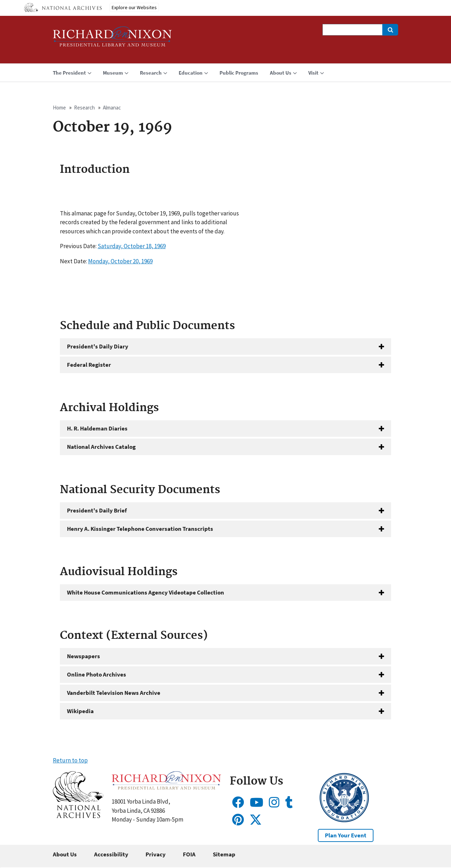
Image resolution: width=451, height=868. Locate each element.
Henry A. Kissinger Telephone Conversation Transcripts (140, 529)
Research (84, 108)
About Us (65, 854)
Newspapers (84, 656)
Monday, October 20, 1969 (120, 261)
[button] (78, 816)
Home (59, 108)
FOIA (189, 854)
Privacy (156, 854)
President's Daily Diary (98, 346)
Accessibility (111, 854)
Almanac (112, 108)
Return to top (70, 760)
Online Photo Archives (97, 674)
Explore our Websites (134, 7)
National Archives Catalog (101, 447)
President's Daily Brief (97, 510)
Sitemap (224, 854)
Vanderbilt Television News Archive (114, 693)
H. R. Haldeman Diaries (97, 428)
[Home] (112, 40)
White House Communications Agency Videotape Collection (146, 592)
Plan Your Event (346, 835)
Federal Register (89, 365)
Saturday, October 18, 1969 (132, 246)
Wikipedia (80, 711)
